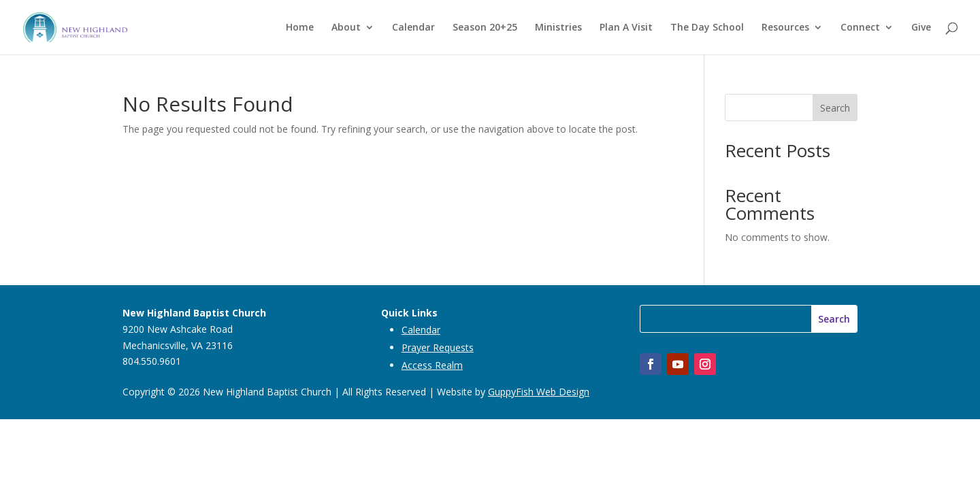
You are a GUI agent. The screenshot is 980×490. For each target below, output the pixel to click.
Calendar (413, 28)
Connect (860, 28)
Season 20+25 (485, 28)
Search (835, 108)
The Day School (707, 28)
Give (921, 28)
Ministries (558, 28)
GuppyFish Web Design (539, 392)
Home (300, 28)
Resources (785, 28)
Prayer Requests (438, 347)
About (346, 28)
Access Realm (432, 365)
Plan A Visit (626, 28)
